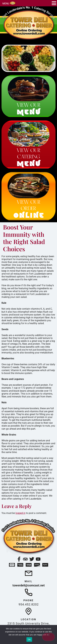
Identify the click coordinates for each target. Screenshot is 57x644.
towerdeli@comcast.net (29, 585)
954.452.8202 (29, 604)
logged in (20, 513)
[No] (48, 637)
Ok (29, 640)
